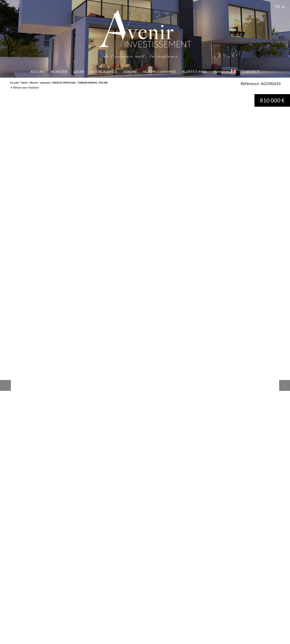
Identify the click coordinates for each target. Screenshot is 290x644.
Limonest (45, 83)
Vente (24, 83)
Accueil (38, 72)
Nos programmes (160, 72)
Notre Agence (104, 72)
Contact (251, 72)
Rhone (34, 83)
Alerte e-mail (195, 72)
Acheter (59, 72)
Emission (225, 71)
